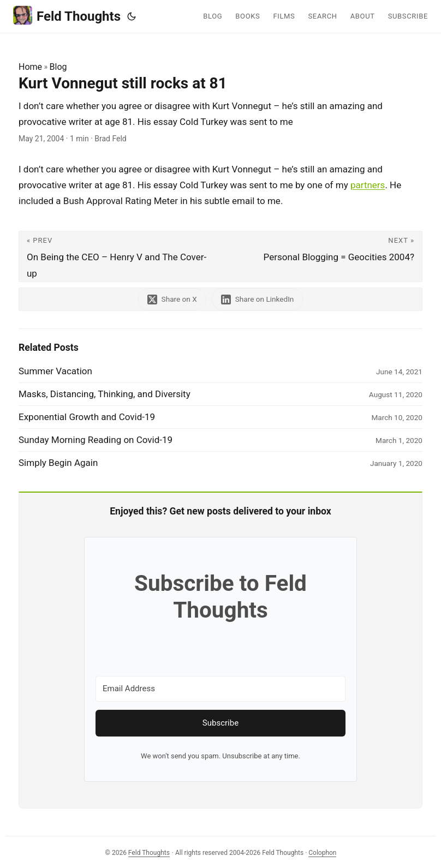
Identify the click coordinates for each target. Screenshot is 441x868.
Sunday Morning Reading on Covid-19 (96, 440)
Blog (58, 67)
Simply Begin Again (58, 463)
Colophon (322, 853)
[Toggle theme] (132, 16)
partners (368, 185)
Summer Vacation (55, 371)
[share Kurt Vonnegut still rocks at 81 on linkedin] (258, 299)
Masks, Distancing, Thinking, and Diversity (105, 394)
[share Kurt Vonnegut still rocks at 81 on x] (172, 299)
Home (30, 67)
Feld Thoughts (67, 16)
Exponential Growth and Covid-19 (87, 417)
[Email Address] (221, 689)
